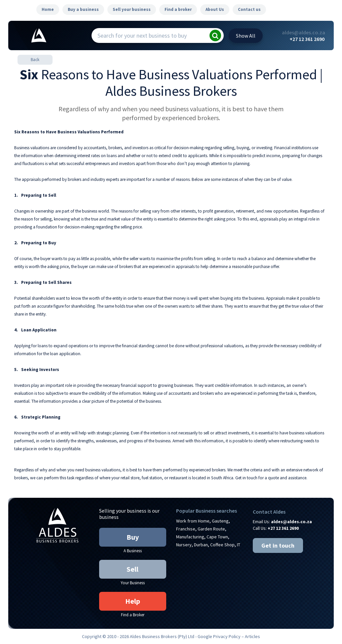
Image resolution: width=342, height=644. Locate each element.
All (246, 36)
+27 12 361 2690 (307, 39)
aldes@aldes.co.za (303, 32)
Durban (201, 545)
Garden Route (211, 529)
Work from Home (193, 521)
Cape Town (217, 537)
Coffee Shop (222, 545)
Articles (252, 636)
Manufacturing (190, 537)
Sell (133, 569)
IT (239, 545)
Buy (133, 537)
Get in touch (278, 545)
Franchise (186, 529)
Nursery (184, 545)
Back (35, 60)
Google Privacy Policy (219, 636)
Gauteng (220, 521)
